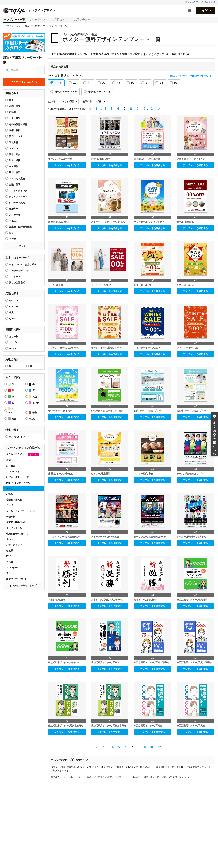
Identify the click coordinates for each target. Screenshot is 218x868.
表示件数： (89, 102)
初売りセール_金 (185, 285)
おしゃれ (14, 336)
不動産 (12, 112)
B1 (147, 83)
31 (153, 109)
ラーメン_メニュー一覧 (60, 159)
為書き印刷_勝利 (57, 600)
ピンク (34, 403)
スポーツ (14, 148)
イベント (14, 300)
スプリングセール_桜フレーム (64, 348)
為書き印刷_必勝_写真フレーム (107, 600)
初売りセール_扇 (142, 285)
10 (144, 109)
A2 (104, 83)
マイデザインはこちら (24, 82)
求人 (11, 313)
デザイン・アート (18, 197)
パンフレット (13, 472)
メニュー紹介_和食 (144, 474)
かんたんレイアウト (19, 437)
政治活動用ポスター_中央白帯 (192, 600)
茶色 (33, 412)
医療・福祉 (15, 130)
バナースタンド (14, 545)
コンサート (15, 277)
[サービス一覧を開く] (190, 11)
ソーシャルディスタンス (21, 271)
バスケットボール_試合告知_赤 (64, 537)
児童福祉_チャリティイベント (192, 159)
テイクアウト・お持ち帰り (23, 265)
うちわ (10, 562)
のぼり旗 (11, 517)
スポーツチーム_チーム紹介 (105, 537)
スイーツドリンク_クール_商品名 (108, 222)
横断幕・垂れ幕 (14, 500)
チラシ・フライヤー (23, 455)
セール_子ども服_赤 (101, 285)
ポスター (11, 488)
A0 (75, 83)
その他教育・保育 (18, 124)
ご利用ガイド (60, 20)
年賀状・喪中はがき (16, 522)
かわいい (14, 348)
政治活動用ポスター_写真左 (148, 726)
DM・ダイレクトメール (18, 483)
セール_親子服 (56, 285)
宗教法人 (14, 221)
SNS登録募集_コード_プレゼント (108, 411)
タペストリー (13, 539)
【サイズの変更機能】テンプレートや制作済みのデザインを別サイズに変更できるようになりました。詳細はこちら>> (121, 54)
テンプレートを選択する (67, 165)
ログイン (206, 11)
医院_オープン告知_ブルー (147, 411)
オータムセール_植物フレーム (106, 348)
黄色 (33, 396)
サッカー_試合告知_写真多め (191, 537)
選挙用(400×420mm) (99, 92)
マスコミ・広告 (17, 179)
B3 (176, 83)
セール (12, 319)
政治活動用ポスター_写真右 (105, 663)
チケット (11, 573)
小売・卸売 (15, 106)
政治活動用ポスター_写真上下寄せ (151, 663)
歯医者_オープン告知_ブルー (191, 411)
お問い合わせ (82, 20)
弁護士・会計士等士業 (20, 227)
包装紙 (10, 551)
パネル (10, 494)
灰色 (12, 419)
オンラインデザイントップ (23, 586)
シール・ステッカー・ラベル (21, 511)
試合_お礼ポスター (101, 159)
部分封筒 (11, 466)
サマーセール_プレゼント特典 (149, 222)
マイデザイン (37, 20)
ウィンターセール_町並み (147, 348)
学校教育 (14, 142)
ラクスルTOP (192, 2)
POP (9, 556)
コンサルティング (18, 191)
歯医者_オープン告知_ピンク (63, 474)
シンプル (14, 342)
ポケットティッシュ (16, 579)
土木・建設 (15, 118)
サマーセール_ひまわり (60, 411)
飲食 (11, 100)
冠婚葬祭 (14, 209)
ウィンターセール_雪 (187, 348)
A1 (89, 83)
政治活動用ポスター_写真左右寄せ (66, 726)
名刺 (8, 460)
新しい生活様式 (17, 283)
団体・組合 (15, 154)
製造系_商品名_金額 (58, 222)
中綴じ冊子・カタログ (18, 534)
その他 (12, 239)
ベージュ (12, 411)
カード (10, 505)
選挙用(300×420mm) (66, 92)
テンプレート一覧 (14, 20)
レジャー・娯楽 (17, 203)
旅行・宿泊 (15, 173)
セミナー (14, 307)
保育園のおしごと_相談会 (147, 159)
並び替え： (54, 102)
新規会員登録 (208, 2)
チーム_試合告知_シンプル (190, 474)
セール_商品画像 (185, 222)
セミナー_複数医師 (101, 474)
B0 (133, 83)
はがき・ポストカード (18, 477)
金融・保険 (15, 185)
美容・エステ (16, 136)
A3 (118, 83)
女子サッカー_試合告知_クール (150, 537)
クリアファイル (14, 528)
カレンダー (12, 568)
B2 (161, 83)
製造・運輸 (15, 161)
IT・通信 (14, 167)
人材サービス (16, 215)
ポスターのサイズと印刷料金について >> (193, 76)
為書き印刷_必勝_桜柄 (145, 600)
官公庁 (12, 233)
